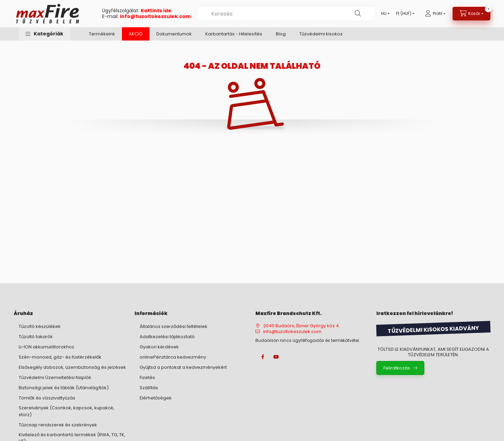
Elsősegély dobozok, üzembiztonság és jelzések (72, 367)
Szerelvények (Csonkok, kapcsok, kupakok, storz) (67, 411)
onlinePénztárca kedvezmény (173, 357)
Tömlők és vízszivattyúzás (47, 398)
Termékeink (102, 34)
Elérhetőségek (156, 398)
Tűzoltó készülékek (40, 326)
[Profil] (435, 14)
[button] (44, 34)
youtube (276, 357)
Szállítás (149, 388)
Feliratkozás (397, 368)
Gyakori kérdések (159, 347)
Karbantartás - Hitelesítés (234, 34)
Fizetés (147, 377)
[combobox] (286, 14)
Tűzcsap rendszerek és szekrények (58, 425)
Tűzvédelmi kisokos (321, 34)
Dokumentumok (174, 34)
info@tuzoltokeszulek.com (155, 16)
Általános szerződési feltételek (174, 326)
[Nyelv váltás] (384, 14)
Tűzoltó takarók (36, 337)
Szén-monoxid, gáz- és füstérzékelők (60, 357)
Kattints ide (156, 11)
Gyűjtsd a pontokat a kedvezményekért (183, 367)
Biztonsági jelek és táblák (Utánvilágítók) (64, 388)
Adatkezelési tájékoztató (167, 337)
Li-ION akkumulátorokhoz (46, 347)
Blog (281, 34)
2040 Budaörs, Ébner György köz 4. (302, 326)
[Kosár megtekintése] (471, 14)
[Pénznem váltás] (404, 14)
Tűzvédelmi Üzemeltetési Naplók (55, 377)
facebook (263, 357)
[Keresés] (358, 14)
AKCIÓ (136, 34)
